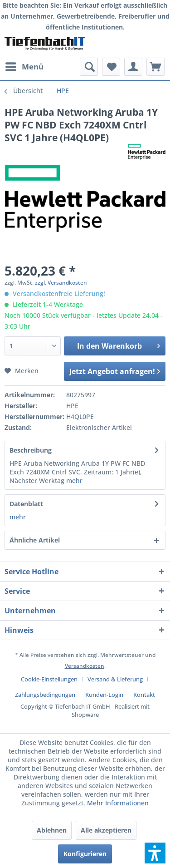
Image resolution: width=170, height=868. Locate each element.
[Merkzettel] (111, 67)
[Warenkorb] (155, 67)
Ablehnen (52, 830)
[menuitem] (24, 67)
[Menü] (24, 67)
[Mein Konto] (133, 67)
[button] (155, 853)
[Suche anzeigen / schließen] (89, 67)
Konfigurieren (85, 854)
